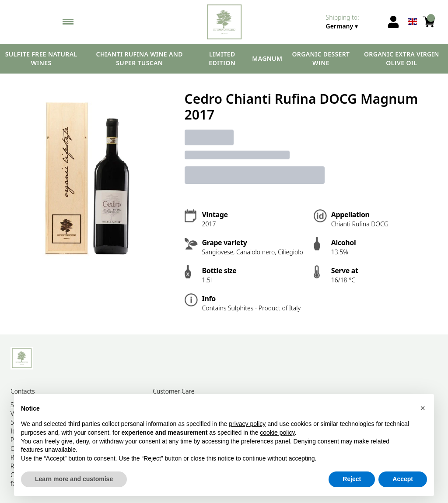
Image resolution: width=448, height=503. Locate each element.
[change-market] (353, 22)
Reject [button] (352, 479)
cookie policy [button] (277, 433)
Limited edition (222, 58)
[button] (423, 408)
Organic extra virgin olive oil (402, 58)
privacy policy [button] (247, 424)
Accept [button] (403, 479)
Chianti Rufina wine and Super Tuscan (140, 58)
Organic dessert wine (321, 58)
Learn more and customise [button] (74, 479)
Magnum (267, 58)
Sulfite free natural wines (41, 58)
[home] (224, 22)
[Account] (393, 22)
